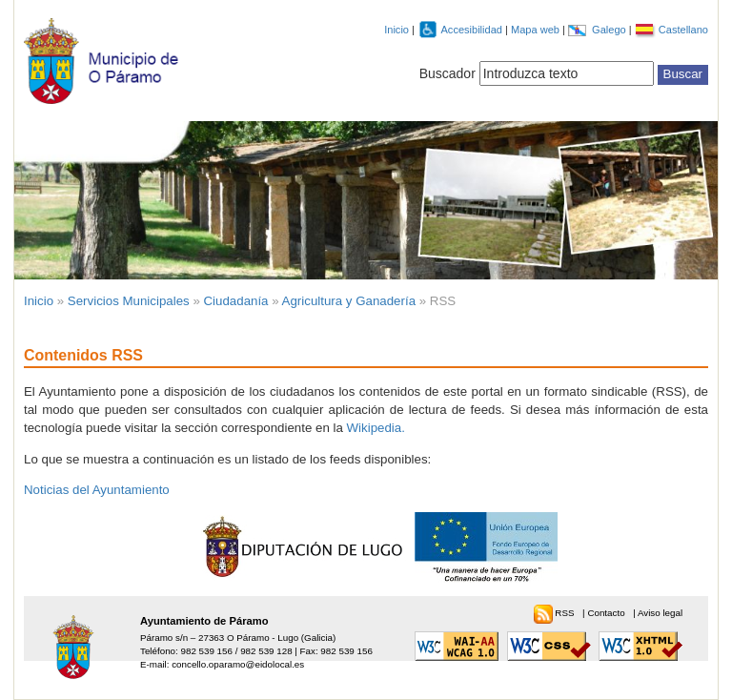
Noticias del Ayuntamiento (97, 490)
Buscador (447, 73)
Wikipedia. (376, 428)
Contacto (607, 613)
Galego (610, 30)
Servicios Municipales (129, 301)
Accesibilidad (473, 30)
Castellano (683, 30)
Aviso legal (660, 613)
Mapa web (537, 30)
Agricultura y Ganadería (349, 301)
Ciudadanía (236, 301)
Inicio (396, 30)
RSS (566, 613)
